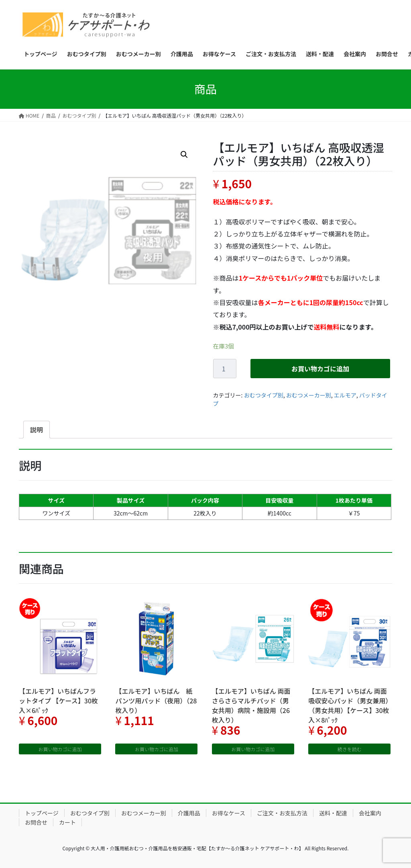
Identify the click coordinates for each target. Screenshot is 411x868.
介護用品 (189, 813)
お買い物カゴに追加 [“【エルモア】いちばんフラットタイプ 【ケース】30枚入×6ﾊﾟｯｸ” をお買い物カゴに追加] (60, 749)
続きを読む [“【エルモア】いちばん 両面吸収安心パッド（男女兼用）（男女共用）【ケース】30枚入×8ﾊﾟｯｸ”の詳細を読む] (350, 749)
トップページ (42, 813)
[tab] (37, 430)
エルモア (345, 395)
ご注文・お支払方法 (282, 813)
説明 (37, 430)
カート (67, 822)
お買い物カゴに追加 (320, 369)
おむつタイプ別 (264, 395)
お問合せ (36, 822)
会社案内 (370, 813)
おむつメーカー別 (309, 395)
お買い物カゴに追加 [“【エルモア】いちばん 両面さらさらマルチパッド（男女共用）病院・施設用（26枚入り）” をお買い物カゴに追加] (253, 749)
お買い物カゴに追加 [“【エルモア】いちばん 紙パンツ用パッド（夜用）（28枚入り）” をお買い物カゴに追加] (157, 749)
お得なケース (229, 813)
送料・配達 (333, 813)
